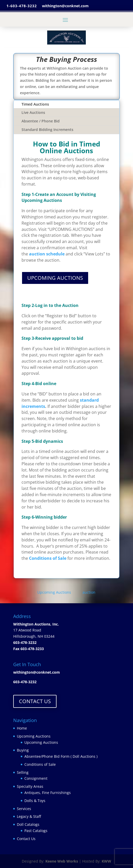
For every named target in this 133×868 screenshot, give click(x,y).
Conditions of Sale (40, 764)
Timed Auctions (35, 104)
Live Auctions (33, 112)
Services (24, 809)
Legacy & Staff (29, 816)
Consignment (36, 778)
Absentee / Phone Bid (41, 121)
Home (22, 728)
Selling (23, 772)
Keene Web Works (62, 861)
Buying (23, 750)
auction (89, 592)
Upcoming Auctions (55, 592)
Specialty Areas (30, 786)
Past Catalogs (36, 831)
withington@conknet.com (37, 672)
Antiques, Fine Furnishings (48, 793)
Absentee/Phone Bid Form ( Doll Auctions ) (61, 756)
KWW (106, 861)
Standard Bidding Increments (47, 130)
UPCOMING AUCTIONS (55, 278)
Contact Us (26, 839)
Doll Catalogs (28, 824)
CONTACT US (35, 701)
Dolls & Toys (35, 801)
